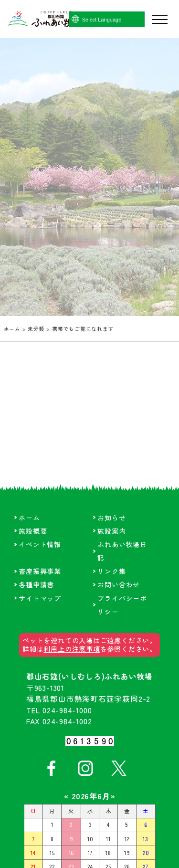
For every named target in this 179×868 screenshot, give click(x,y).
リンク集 (111, 571)
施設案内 (111, 531)
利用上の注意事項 (72, 649)
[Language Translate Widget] (120, 20)
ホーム (12, 329)
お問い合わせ (119, 584)
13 (146, 839)
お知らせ (111, 518)
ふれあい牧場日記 (122, 551)
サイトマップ (40, 598)
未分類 (36, 329)
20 (146, 853)
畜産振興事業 (40, 571)
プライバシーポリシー (122, 605)
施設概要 (33, 531)
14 (33, 853)
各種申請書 (36, 584)
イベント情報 (40, 544)
